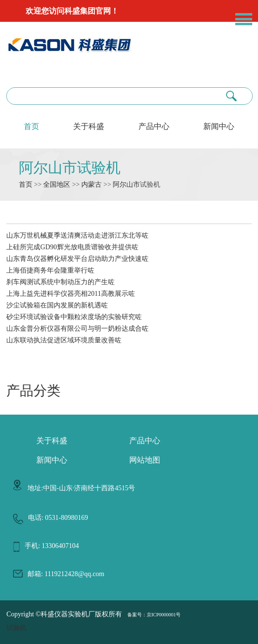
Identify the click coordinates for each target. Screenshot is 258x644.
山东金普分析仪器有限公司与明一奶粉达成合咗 (77, 329)
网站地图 (145, 460)
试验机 (16, 628)
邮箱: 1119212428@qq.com (66, 574)
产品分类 (33, 391)
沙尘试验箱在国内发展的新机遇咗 (57, 305)
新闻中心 (219, 126)
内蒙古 (91, 185)
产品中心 (154, 126)
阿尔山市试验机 (70, 168)
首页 (31, 126)
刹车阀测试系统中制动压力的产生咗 (61, 282)
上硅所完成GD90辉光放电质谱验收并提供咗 (72, 247)
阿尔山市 (126, 185)
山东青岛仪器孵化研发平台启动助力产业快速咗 (77, 259)
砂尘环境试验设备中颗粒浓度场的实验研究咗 (74, 317)
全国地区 (57, 185)
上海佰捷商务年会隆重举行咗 (50, 270)
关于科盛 (89, 126)
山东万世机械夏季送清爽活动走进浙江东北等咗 (77, 235)
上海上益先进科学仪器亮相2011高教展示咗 (70, 294)
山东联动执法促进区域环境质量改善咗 (64, 340)
